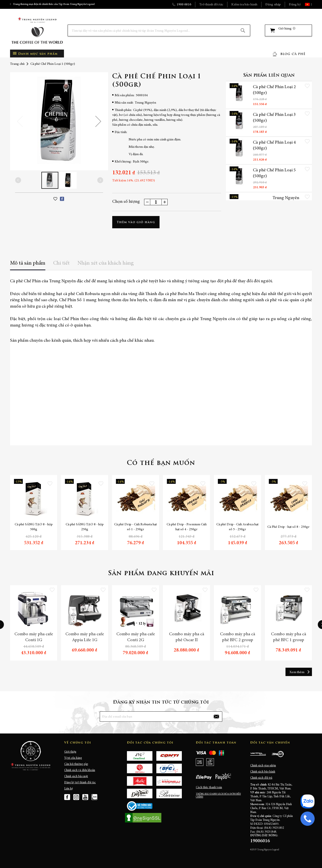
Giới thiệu (70, 752)
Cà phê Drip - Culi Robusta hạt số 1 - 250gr (136, 527)
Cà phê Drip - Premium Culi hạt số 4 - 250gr (187, 527)
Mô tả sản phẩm (28, 263)
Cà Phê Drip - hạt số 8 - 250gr (288, 527)
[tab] (28, 265)
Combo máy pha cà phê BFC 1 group (289, 637)
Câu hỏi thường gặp (76, 764)
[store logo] (37, 31)
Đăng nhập (273, 5)
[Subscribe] (216, 717)
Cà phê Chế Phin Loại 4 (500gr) (274, 146)
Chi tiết (61, 263)
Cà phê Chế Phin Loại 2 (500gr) (274, 90)
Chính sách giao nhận (263, 766)
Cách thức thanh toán (209, 787)
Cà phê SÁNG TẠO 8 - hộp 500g (34, 527)
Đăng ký (295, 5)
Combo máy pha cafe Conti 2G (136, 637)
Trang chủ (17, 64)
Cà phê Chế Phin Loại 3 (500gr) (274, 118)
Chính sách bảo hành (263, 772)
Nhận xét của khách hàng (106, 263)
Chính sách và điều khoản (80, 770)
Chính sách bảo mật (76, 776)
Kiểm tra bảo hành (244, 5)
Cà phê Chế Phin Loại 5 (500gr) (274, 173)
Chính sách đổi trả (261, 778)
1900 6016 (184, 5)
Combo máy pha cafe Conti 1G (34, 637)
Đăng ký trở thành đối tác (80, 783)
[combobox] (159, 30)
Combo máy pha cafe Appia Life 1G (85, 637)
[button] (311, 4)
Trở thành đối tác (211, 5)
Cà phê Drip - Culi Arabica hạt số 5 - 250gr (237, 527)
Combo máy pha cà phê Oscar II (187, 637)
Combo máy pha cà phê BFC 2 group (238, 637)
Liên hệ (68, 789)
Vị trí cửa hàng (73, 758)
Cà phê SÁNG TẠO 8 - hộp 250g (85, 527)
